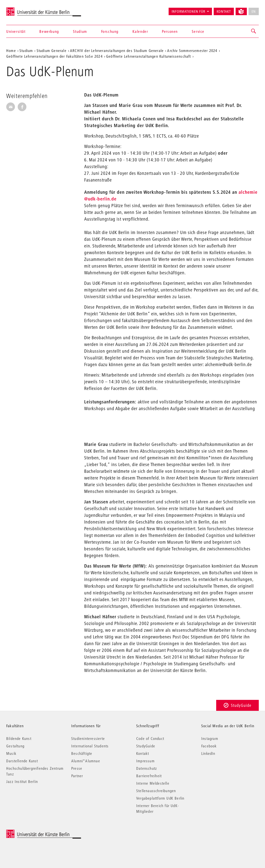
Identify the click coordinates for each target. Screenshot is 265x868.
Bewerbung (49, 31)
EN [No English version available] (254, 11)
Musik (11, 753)
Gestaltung (15, 746)
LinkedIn (208, 753)
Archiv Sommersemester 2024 (192, 50)
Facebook (209, 746)
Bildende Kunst (19, 738)
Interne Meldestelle (153, 783)
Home (11, 50)
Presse (77, 768)
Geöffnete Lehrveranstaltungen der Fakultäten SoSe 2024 (54, 56)
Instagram (210, 738)
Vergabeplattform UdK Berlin (160, 798)
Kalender (140, 31)
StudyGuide (237, 705)
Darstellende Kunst (22, 761)
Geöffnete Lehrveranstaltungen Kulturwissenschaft (149, 56)
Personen (170, 31)
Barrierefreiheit (149, 776)
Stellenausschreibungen (156, 791)
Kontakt (224, 11)
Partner (77, 776)
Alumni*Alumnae (86, 761)
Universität (16, 31)
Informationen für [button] (188, 11)
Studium (80, 31)
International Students (90, 746)
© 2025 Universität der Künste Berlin (32, 832)
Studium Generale (52, 50)
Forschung (110, 31)
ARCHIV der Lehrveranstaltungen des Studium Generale (117, 50)
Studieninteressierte (88, 738)
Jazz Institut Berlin (22, 781)
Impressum (145, 761)
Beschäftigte (82, 753)
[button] (254, 31)
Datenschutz (147, 768)
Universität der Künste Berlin (26, 9)
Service (198, 31)
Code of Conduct (150, 738)
